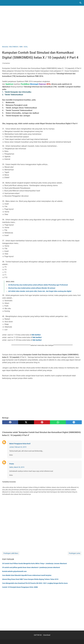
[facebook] (10, 422)
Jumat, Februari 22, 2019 (18, 447)
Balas (11, 455)
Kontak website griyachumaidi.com (14, 571)
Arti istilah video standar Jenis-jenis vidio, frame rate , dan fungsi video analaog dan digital (40, 291)
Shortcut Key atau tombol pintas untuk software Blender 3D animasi (32, 288)
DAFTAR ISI (38, 635)
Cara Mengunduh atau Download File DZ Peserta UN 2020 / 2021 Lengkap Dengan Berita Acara (35, 583)
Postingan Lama (75, 553)
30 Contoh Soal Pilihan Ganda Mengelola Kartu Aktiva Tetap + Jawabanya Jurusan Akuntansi (35, 563)
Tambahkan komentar (9, 482)
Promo (12, 464)
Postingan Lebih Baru (11, 553)
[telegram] (74, 422)
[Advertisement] (42, 27)
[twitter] (26, 422)
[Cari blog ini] (80, 3)
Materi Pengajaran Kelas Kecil (20, 444)
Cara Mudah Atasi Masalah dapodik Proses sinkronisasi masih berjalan (27, 575)
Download (47, 635)
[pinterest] (42, 422)
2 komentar (6, 63)
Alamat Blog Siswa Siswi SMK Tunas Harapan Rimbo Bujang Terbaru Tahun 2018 (30, 579)
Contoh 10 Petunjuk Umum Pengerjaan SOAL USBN (20, 587)
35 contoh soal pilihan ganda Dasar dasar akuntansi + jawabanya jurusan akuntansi (31, 567)
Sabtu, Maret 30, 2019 (17, 467)
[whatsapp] (58, 422)
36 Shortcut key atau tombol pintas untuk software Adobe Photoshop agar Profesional (38, 285)
